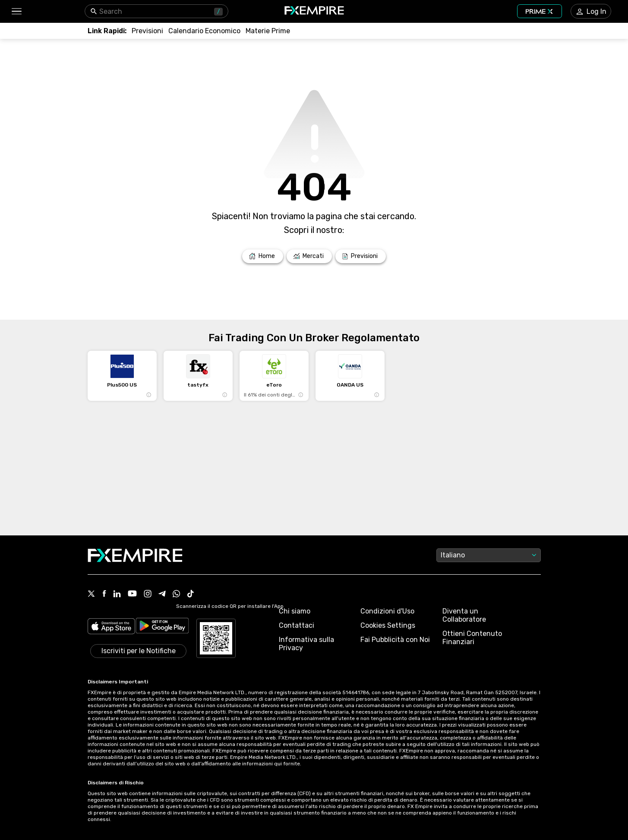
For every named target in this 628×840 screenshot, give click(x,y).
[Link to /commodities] (268, 31)
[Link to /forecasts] (147, 31)
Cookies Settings (388, 625)
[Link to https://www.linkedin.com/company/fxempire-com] (117, 595)
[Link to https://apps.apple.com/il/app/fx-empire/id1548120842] (111, 627)
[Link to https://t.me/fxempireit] (162, 595)
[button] (16, 11)
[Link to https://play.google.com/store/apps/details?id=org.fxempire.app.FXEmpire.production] (162, 627)
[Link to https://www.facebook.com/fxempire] (104, 594)
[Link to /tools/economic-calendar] (204, 31)
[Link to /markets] (309, 256)
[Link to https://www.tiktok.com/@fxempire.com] (191, 595)
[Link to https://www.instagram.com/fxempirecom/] (148, 595)
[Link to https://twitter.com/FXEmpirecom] (92, 595)
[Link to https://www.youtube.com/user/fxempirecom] (132, 594)
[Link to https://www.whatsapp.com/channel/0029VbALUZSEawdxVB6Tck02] (177, 595)
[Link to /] (263, 256)
